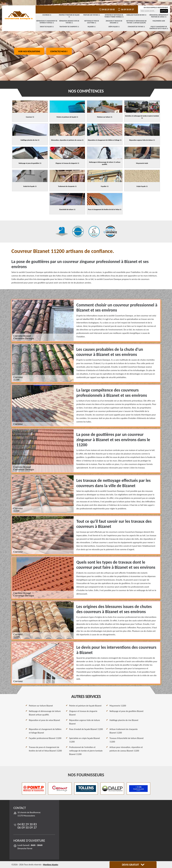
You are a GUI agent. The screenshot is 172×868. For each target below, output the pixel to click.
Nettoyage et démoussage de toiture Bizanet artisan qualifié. (45, 713)
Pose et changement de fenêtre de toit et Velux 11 (159, 28)
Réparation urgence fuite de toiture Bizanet (85, 722)
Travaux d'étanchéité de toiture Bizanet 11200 (127, 740)
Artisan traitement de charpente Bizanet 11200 (124, 731)
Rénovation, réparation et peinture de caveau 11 (159, 16)
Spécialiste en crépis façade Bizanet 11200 (85, 740)
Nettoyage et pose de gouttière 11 (92, 22)
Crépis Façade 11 (114, 27)
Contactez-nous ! (59, 51)
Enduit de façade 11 (47, 27)
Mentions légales (51, 865)
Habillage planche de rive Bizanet (124, 720)
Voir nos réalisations (29, 51)
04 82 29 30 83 (107, 9)
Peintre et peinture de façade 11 (69, 16)
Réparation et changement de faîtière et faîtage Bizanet (45, 731)
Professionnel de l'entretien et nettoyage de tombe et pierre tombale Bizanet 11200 (86, 751)
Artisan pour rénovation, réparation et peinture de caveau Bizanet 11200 (126, 749)
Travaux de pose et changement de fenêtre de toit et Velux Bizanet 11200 (45, 749)
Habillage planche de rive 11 (136, 15)
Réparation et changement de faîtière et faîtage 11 (47, 22)
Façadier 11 (92, 27)
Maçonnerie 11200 (118, 706)
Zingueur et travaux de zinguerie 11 (114, 22)
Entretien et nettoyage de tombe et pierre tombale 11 (114, 16)
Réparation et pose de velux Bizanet (44, 720)
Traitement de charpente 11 (69, 27)
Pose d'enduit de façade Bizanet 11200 (86, 729)
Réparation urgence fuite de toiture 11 (69, 22)
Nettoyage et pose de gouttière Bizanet (126, 711)
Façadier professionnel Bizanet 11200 (45, 738)
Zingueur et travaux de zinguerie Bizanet (83, 713)
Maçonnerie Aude (159, 21)
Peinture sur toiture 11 (92, 15)
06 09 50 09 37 (126, 9)
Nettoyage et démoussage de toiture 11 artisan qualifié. (136, 22)
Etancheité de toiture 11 (136, 27)
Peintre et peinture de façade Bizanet (85, 706)
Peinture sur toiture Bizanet (41, 706)
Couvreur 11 (47, 15)
